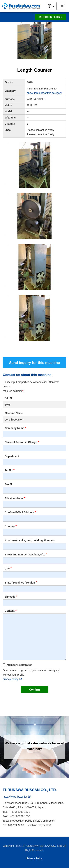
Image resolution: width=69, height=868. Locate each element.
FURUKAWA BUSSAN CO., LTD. (30, 790)
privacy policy (13, 679)
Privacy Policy (34, 858)
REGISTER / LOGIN (51, 17)
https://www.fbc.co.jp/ (17, 797)
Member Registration (18, 665)
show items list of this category (44, 93)
